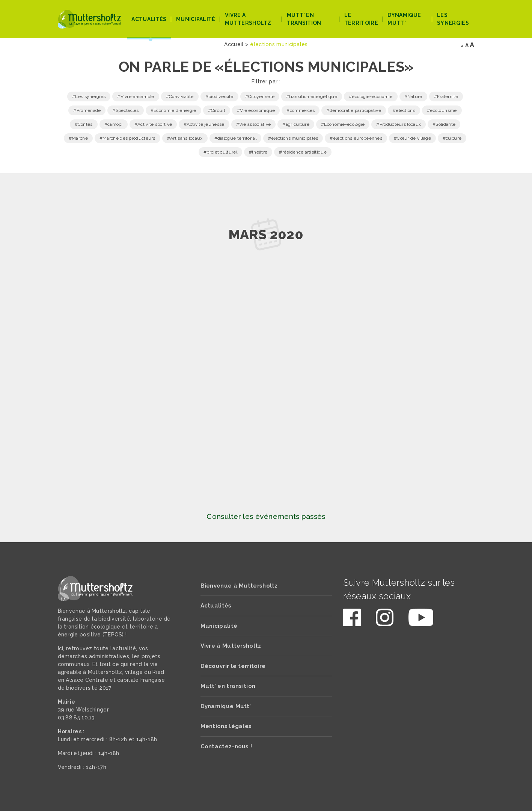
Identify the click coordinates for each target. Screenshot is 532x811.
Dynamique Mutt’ (404, 19)
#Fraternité (446, 96)
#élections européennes (356, 138)
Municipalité (196, 19)
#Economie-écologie (343, 124)
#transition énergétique (312, 96)
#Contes (84, 124)
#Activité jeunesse (204, 124)
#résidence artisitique (303, 152)
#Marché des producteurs (127, 138)
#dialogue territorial (235, 138)
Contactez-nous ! (226, 746)
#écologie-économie (371, 96)
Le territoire (361, 19)
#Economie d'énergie (173, 110)
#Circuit (217, 110)
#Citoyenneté (260, 96)
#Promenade (87, 110)
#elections (404, 110)
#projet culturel (220, 152)
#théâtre (258, 152)
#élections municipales (293, 138)
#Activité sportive (153, 124)
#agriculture (296, 124)
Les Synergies (453, 19)
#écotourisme (442, 110)
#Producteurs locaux (399, 124)
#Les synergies (89, 96)
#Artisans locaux (185, 138)
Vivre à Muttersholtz (248, 19)
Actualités (149, 19)
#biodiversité (219, 96)
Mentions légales (226, 726)
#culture (452, 138)
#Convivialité (180, 96)
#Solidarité (444, 124)
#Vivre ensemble (136, 96)
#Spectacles (125, 110)
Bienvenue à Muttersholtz (239, 586)
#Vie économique (256, 110)
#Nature (413, 96)
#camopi (114, 124)
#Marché (78, 138)
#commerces (301, 110)
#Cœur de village (412, 138)
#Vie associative (254, 124)
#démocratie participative (354, 110)
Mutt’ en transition (304, 19)
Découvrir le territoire (233, 666)
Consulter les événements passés (266, 516)
